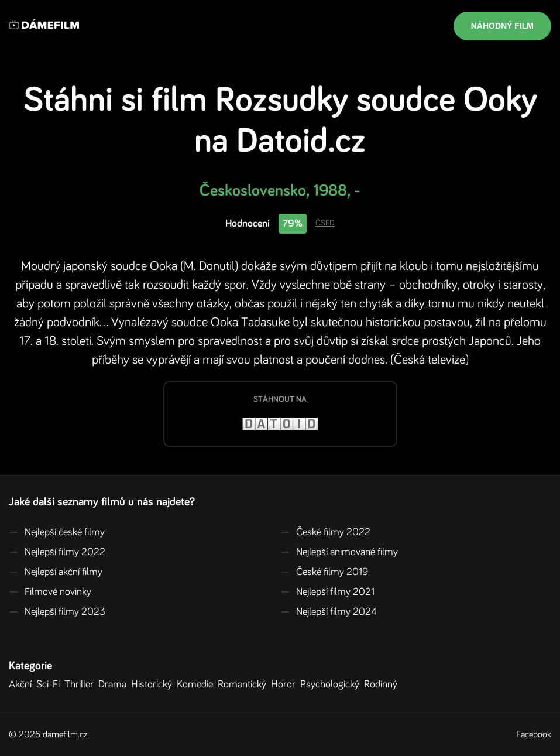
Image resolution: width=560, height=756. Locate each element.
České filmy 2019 (324, 572)
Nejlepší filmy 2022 (57, 552)
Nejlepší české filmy (57, 532)
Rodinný (383, 685)
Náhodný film (502, 26)
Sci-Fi (50, 685)
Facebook (534, 734)
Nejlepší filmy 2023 (57, 612)
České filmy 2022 (325, 532)
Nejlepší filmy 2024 (329, 612)
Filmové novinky (50, 592)
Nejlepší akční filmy (56, 572)
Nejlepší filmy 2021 (327, 592)
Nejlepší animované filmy (339, 552)
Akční (23, 685)
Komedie (197, 685)
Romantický (244, 685)
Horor (286, 685)
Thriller (81, 685)
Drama (115, 685)
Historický (154, 685)
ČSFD (325, 223)
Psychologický (332, 685)
